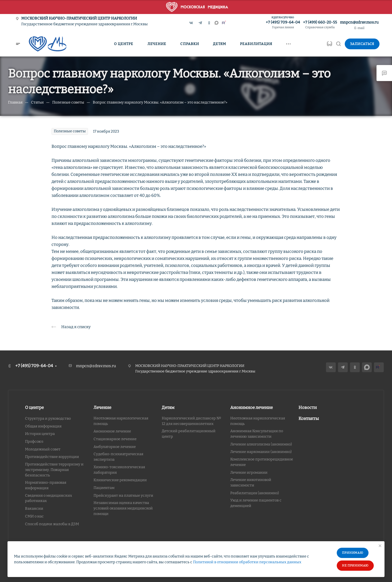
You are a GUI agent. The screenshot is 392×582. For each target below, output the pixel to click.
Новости (308, 408)
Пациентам (104, 488)
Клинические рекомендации (120, 480)
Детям (168, 408)
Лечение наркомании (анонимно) (261, 452)
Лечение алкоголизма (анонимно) (261, 444)
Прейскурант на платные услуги (123, 495)
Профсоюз (34, 441)
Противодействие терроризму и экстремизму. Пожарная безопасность (54, 470)
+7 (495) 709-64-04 (283, 25)
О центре (34, 408)
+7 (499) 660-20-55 (320, 25)
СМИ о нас (34, 516)
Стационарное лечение (115, 439)
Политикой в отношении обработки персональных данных (247, 562)
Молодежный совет (43, 449)
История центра (40, 434)
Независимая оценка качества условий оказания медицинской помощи (123, 508)
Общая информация (43, 426)
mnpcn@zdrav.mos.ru (359, 22)
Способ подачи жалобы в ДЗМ (52, 524)
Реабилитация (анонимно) (255, 493)
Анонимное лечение (112, 431)
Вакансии (34, 508)
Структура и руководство (48, 418)
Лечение (102, 408)
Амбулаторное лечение (115, 447)
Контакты (309, 419)
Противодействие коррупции (52, 457)
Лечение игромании (249, 472)
